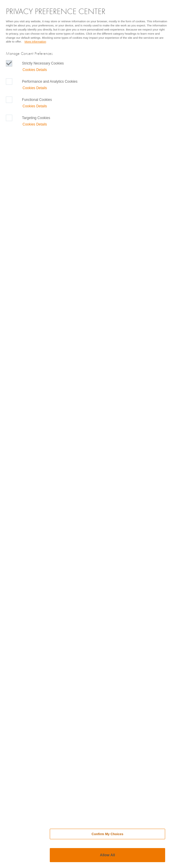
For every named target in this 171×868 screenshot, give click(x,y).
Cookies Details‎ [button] (35, 70)
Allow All (107, 855)
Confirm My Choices (107, 834)
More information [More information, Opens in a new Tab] (35, 41)
